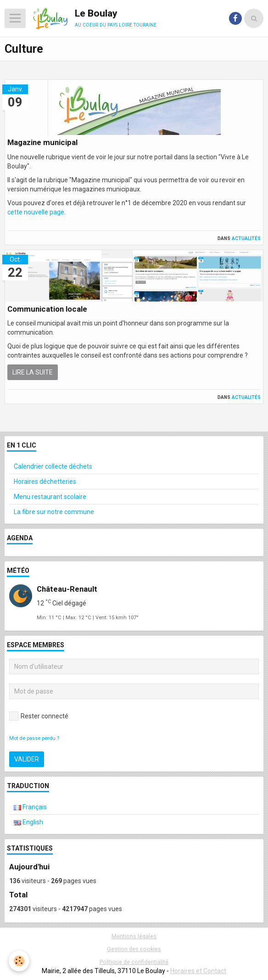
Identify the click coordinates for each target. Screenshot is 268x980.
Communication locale (47, 309)
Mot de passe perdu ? (34, 738)
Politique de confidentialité (134, 962)
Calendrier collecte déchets (53, 466)
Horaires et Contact (198, 971)
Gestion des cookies (134, 949)
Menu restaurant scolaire (50, 497)
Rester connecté (39, 716)
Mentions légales (134, 936)
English (28, 822)
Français (30, 807)
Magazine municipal (42, 143)
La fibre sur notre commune (54, 512)
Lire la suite (33, 372)
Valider (27, 759)
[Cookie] (20, 961)
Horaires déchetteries (45, 482)
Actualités (246, 238)
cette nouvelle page (36, 212)
